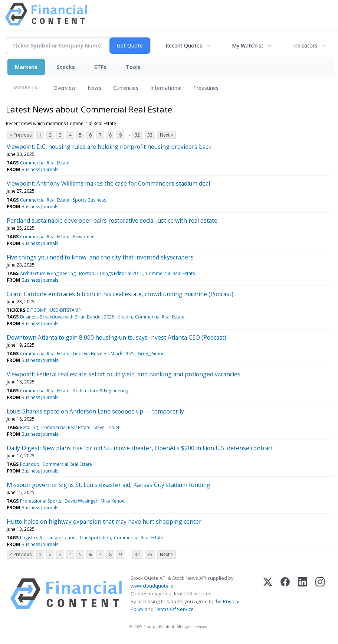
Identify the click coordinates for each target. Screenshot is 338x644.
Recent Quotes (184, 45)
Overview (65, 88)
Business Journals (40, 169)
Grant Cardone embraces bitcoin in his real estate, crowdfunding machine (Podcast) (120, 294)
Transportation (95, 538)
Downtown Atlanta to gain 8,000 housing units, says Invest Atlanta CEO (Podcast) (117, 337)
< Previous (21, 135)
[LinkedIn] (303, 594)
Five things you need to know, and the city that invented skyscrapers (100, 257)
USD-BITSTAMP (65, 310)
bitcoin (125, 317)
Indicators (305, 45)
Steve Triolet (106, 427)
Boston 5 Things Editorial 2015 (111, 273)
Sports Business (89, 200)
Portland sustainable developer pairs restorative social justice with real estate (112, 220)
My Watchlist (248, 45)
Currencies (126, 88)
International (166, 88)
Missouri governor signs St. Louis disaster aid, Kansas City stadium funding (109, 485)
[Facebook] (285, 594)
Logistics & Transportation (48, 538)
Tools (133, 67)
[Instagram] (320, 594)
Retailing (29, 427)
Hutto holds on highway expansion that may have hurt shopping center (104, 522)
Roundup (30, 464)
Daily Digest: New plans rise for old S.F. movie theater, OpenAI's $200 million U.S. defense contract (140, 448)
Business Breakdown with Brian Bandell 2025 (67, 317)
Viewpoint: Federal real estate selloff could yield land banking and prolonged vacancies (124, 374)
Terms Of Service (174, 609)
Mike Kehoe (113, 501)
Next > (167, 135)
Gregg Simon (151, 354)
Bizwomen (84, 237)
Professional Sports (41, 501)
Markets (26, 67)
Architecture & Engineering (48, 273)
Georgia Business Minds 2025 (104, 354)
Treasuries (206, 88)
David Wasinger (81, 501)
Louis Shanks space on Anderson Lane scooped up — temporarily (95, 411)
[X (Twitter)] (268, 594)
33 (150, 135)
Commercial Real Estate (45, 163)
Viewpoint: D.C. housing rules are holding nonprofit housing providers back (109, 147)
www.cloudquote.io (152, 586)
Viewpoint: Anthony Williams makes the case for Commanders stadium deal (108, 183)
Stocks (66, 67)
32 (137, 135)
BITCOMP (37, 310)
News (94, 88)
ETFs (100, 67)
